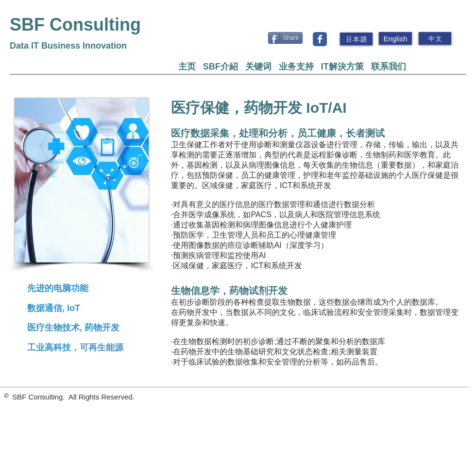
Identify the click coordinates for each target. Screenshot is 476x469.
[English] (395, 38)
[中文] (435, 38)
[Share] (285, 38)
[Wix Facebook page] (320, 39)
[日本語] (356, 39)
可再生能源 (102, 347)
